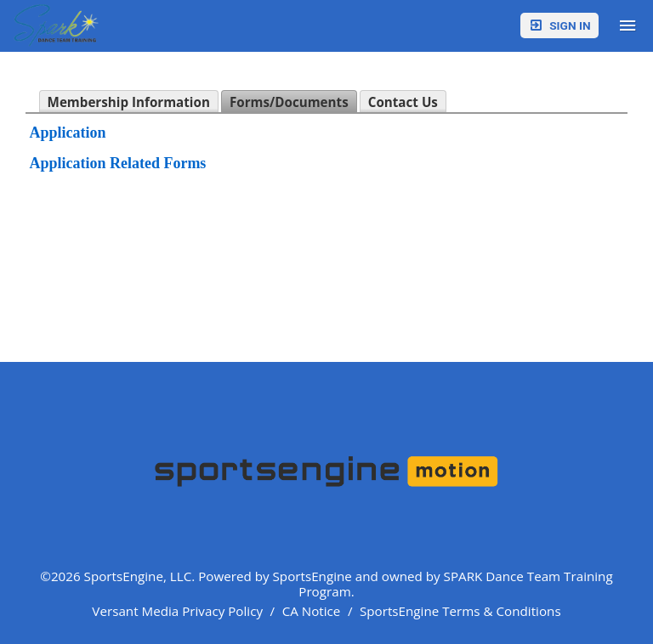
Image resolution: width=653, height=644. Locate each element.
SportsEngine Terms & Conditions (460, 611)
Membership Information (129, 102)
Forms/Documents (289, 102)
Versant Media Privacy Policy (177, 611)
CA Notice (312, 611)
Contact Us (403, 102)
